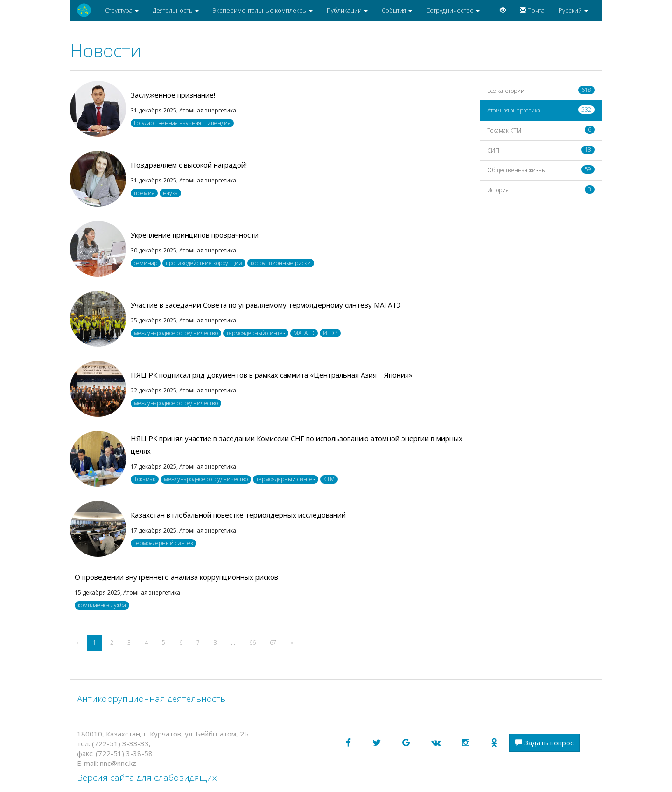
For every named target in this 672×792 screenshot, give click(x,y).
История (541, 190)
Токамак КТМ (541, 130)
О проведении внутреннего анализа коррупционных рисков (176, 577)
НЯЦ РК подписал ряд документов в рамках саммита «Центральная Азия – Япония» (272, 375)
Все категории (541, 90)
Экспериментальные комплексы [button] (263, 10)
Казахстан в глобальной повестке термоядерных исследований (238, 515)
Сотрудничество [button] (453, 10)
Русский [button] (573, 10)
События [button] (397, 10)
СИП (541, 150)
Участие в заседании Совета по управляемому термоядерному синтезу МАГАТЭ (266, 305)
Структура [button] (122, 10)
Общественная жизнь (541, 170)
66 (252, 642)
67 (273, 642)
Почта (532, 10)
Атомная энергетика (541, 110)
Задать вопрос (544, 743)
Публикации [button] (347, 10)
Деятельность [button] (176, 10)
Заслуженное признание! (173, 95)
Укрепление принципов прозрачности (195, 235)
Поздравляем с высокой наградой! (189, 165)
